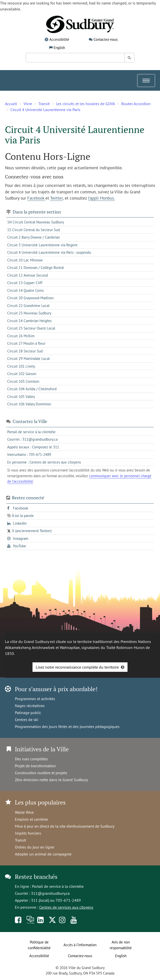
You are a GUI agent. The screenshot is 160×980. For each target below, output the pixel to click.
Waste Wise (24, 812)
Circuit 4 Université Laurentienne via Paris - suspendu (49, 252)
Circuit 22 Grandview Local (28, 306)
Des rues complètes (31, 759)
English (59, 48)
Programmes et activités (35, 699)
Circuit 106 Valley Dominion (29, 404)
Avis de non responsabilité (121, 945)
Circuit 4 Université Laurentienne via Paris (45, 110)
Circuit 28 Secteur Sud (25, 351)
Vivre (28, 104)
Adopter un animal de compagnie (43, 854)
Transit (44, 104)
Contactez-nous (106, 39)
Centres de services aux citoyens (66, 907)
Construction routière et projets (41, 773)
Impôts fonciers (28, 833)
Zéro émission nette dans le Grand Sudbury (51, 780)
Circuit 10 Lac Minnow (25, 260)
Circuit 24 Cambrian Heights (29, 321)
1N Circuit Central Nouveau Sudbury (36, 222)
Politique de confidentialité (39, 945)
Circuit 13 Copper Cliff (25, 283)
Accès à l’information (80, 945)
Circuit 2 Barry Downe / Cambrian (33, 237)
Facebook (36, 198)
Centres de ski (27, 720)
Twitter (56, 198)
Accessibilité (59, 39)
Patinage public (28, 713)
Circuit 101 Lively (21, 366)
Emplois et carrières (32, 819)
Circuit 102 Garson (22, 374)
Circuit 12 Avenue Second (28, 275)
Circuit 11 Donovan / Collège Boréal (35, 268)
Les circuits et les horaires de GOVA (85, 104)
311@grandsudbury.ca (50, 893)
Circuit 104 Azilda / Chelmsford (32, 389)
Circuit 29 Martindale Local (28, 359)
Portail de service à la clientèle (58, 886)
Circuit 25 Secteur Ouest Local (31, 328)
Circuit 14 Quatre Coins (25, 290)
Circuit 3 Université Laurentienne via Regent (42, 245)
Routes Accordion (136, 104)
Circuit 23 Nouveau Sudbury (29, 313)
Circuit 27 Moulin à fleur (26, 343)
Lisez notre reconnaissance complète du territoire (77, 667)
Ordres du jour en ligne (34, 847)
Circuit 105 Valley (21, 397)
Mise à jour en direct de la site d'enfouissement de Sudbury (65, 826)
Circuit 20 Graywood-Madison (30, 298)
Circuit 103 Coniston (23, 381)
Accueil (11, 104)
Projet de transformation (35, 766)
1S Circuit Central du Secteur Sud (33, 230)
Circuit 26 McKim (21, 336)
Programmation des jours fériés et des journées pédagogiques (67, 726)
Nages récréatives (30, 706)
